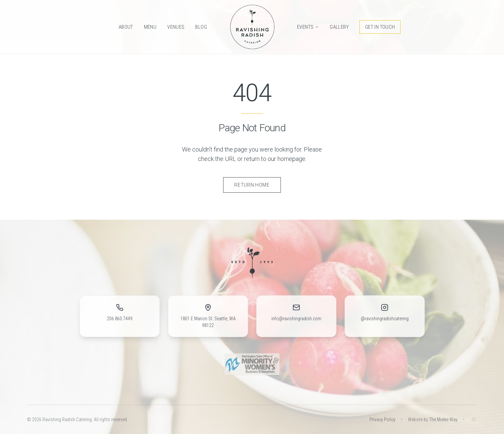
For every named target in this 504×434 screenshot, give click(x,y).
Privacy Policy (382, 419)
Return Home (252, 185)
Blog (201, 27)
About (126, 27)
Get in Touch (380, 27)
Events (308, 27)
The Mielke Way (443, 419)
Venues (176, 27)
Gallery (339, 27)
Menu (150, 27)
